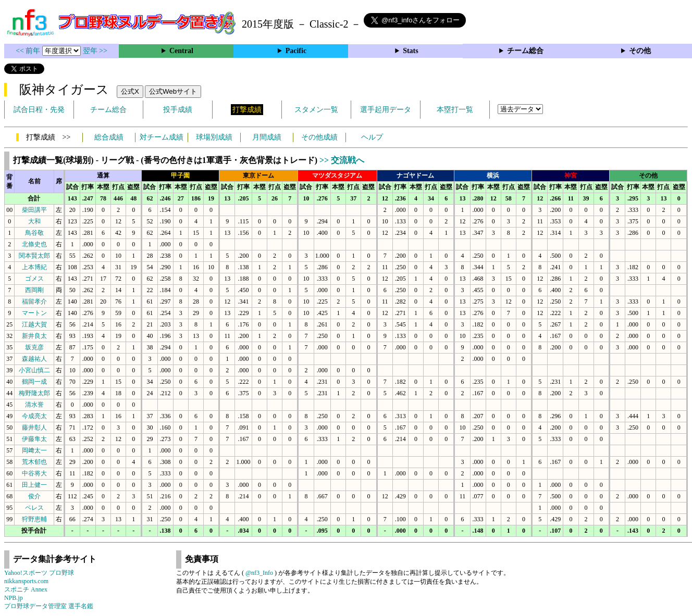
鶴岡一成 (34, 382)
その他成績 (319, 137)
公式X (130, 91)
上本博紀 (34, 267)
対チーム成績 (162, 137)
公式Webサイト (173, 91)
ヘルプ (372, 137)
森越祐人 (34, 359)
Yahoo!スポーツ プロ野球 (39, 573)
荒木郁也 (34, 462)
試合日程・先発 (39, 110)
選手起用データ (386, 110)
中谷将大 (34, 473)
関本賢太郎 (34, 256)
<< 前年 (29, 51)
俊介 (34, 496)
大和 (34, 221)
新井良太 (34, 336)
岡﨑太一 (34, 450)
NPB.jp (14, 598)
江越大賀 (34, 324)
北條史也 (34, 244)
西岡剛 (34, 290)
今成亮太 (34, 416)
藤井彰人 (34, 428)
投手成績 (178, 110)
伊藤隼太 (34, 439)
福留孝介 (34, 301)
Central (181, 51)
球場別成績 (214, 137)
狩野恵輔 (34, 519)
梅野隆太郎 (34, 393)
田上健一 (34, 485)
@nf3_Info (259, 573)
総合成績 (109, 137)
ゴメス (34, 279)
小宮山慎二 (34, 370)
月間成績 (267, 137)
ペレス (34, 508)
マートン (34, 313)
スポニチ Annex (26, 589)
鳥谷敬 (34, 233)
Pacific (296, 51)
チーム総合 (525, 51)
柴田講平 (34, 210)
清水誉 (34, 405)
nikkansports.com (26, 581)
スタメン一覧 (316, 110)
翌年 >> (95, 51)
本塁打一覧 (455, 110)
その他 (640, 51)
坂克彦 (34, 347)
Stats (411, 51)
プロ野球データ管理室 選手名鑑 (49, 606)
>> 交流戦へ (342, 160)
